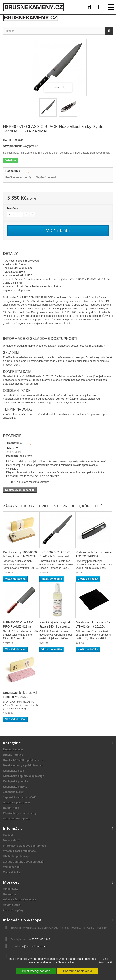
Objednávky (11, 889)
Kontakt (8, 835)
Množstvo (13, 208)
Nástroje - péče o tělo (16, 803)
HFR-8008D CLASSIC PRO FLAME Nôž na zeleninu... (18, 626)
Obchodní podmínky (16, 856)
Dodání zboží (11, 840)
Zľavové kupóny (13, 910)
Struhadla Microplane (17, 818)
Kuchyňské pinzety (15, 787)
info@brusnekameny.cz (33, 946)
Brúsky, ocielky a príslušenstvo (23, 765)
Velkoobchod (11, 867)
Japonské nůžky (13, 792)
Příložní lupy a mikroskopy (20, 813)
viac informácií (106, 961)
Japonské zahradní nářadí (19, 797)
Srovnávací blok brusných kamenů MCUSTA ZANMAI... (21, 697)
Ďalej (81, 108)
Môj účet (11, 882)
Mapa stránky (12, 872)
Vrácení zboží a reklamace (19, 851)
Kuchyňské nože (14, 771)
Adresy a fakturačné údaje (20, 899)
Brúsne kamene (13, 749)
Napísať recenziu (47, 177)
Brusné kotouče (13, 755)
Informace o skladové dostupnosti (25, 846)
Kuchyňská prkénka (16, 781)
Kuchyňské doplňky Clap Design (24, 776)
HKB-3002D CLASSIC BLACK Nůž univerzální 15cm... (55, 556)
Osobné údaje (12, 905)
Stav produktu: (12, 146)
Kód (6, 140)
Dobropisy (10, 894)
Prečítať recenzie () (18, 177)
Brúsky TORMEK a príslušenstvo (24, 760)
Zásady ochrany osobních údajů (23, 862)
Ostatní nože (11, 808)
